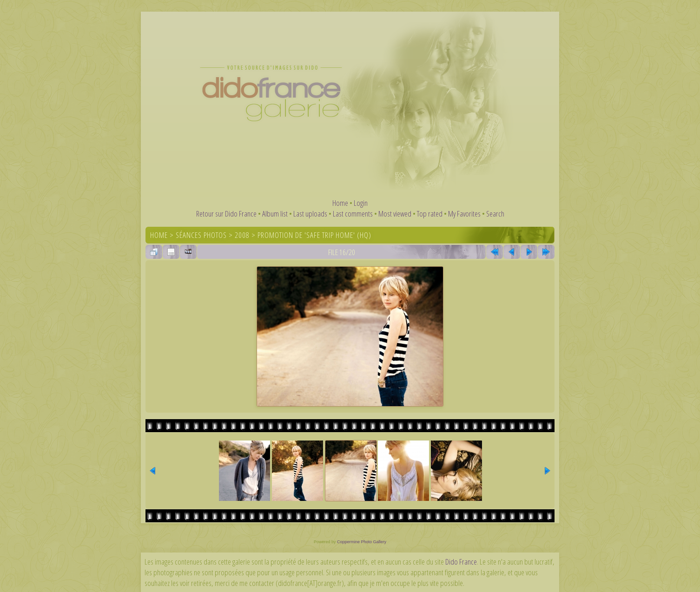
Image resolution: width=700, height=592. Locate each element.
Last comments (353, 214)
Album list (275, 214)
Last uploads (310, 214)
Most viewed (395, 214)
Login (361, 203)
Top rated (430, 214)
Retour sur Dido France (226, 214)
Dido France (461, 562)
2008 (242, 235)
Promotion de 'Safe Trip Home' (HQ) (314, 235)
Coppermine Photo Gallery (362, 542)
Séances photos (201, 235)
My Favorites (464, 214)
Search (495, 214)
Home (340, 203)
